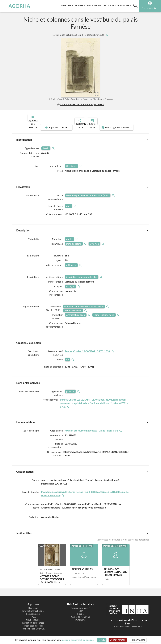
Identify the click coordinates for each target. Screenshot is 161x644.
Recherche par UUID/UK (33, 626)
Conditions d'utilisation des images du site (80, 104)
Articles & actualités (118, 5)
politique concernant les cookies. (78, 640)
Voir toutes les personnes (136, 537)
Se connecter (150, 8)
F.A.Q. (33, 614)
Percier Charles (78, 35)
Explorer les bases (74, 5)
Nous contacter (33, 617)
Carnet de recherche (81, 614)
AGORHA (16, 6)
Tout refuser (118, 640)
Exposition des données (33, 620)
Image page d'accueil (33, 623)
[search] (135, 6)
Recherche (95, 5)
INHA (81, 608)
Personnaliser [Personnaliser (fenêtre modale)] (138, 640)
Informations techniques (33, 608)
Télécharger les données (114, 125)
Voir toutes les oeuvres (109, 537)
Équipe (80, 611)
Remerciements (33, 611)
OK (102, 640)
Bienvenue (33, 605)
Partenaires (80, 617)
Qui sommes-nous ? (80, 605)
